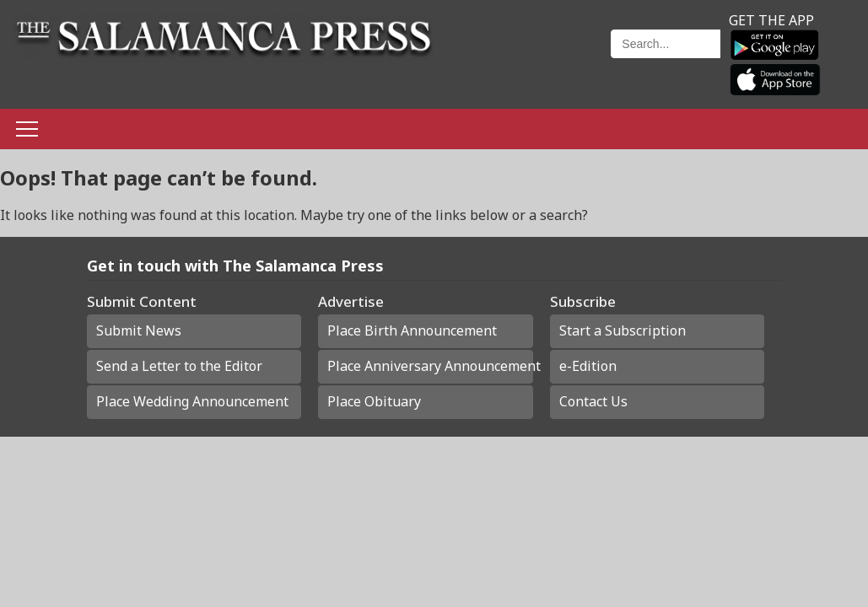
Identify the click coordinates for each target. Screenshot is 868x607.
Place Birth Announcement (412, 330)
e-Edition (588, 366)
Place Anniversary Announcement (430, 366)
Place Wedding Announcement (192, 401)
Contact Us (593, 401)
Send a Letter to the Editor (179, 366)
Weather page (531, 63)
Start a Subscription (623, 330)
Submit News (139, 330)
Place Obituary (374, 401)
